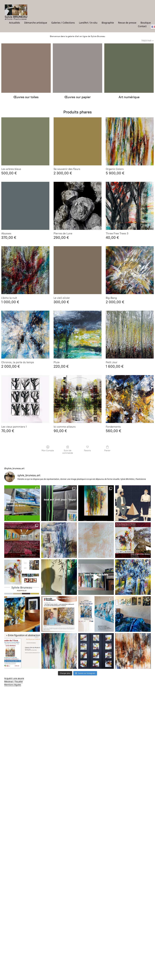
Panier (107, 449)
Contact (142, 26)
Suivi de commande (68, 450)
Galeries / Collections (63, 23)
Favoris (87, 449)
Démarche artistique (36, 23)
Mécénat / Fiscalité (13, 682)
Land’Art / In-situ (88, 23)
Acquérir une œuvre (14, 678)
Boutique (146, 23)
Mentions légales (13, 685)
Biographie (108, 23)
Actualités (14, 23)
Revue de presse (127, 23)
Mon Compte (48, 449)
